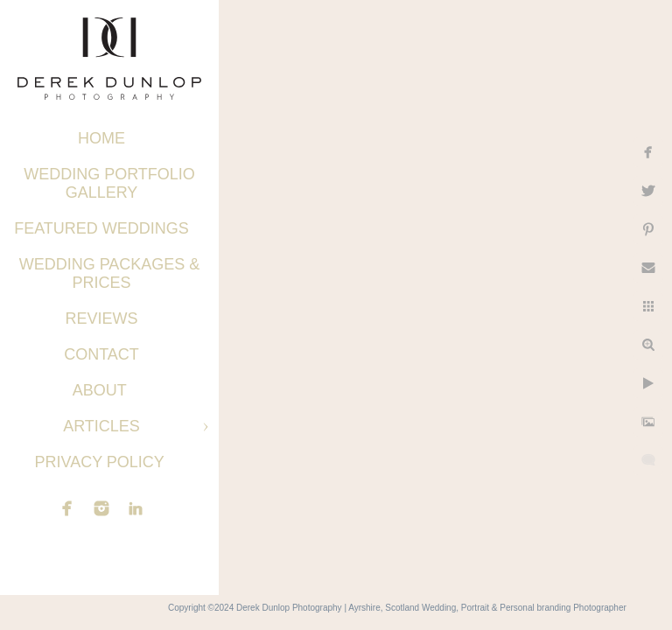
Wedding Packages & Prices (110, 273)
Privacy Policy (101, 462)
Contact (101, 354)
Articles (101, 426)
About (102, 390)
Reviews (101, 318)
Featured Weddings (101, 228)
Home (101, 138)
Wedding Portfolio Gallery (109, 183)
